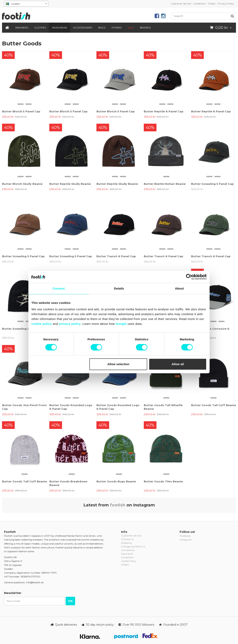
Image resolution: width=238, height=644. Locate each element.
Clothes (40, 28)
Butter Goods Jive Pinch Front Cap (24, 407)
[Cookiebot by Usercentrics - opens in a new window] (189, 277)
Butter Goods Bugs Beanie (116, 481)
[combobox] (26, 4)
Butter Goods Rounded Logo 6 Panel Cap (71, 407)
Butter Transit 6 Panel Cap (116, 256)
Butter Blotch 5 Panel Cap (21, 111)
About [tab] (179, 288)
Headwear (59, 28)
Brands (145, 28)
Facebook (185, 536)
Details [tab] (119, 288)
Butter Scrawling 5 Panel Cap (212, 184)
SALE (131, 28)
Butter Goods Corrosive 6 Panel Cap (210, 330)
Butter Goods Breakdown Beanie (68, 483)
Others (116, 28)
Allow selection (118, 364)
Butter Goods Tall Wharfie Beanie (163, 407)
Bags (102, 28)
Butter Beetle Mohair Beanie (165, 184)
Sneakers (22, 28)
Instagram (186, 540)
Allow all (178, 364)
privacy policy (70, 324)
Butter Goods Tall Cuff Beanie (214, 405)
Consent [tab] (59, 288)
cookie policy (42, 324)
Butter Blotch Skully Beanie (22, 184)
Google (121, 324)
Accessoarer (83, 28)
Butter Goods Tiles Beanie (163, 481)
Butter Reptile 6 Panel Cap (164, 111)
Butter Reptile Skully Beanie (70, 184)
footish (118, 505)
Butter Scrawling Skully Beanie (24, 329)
